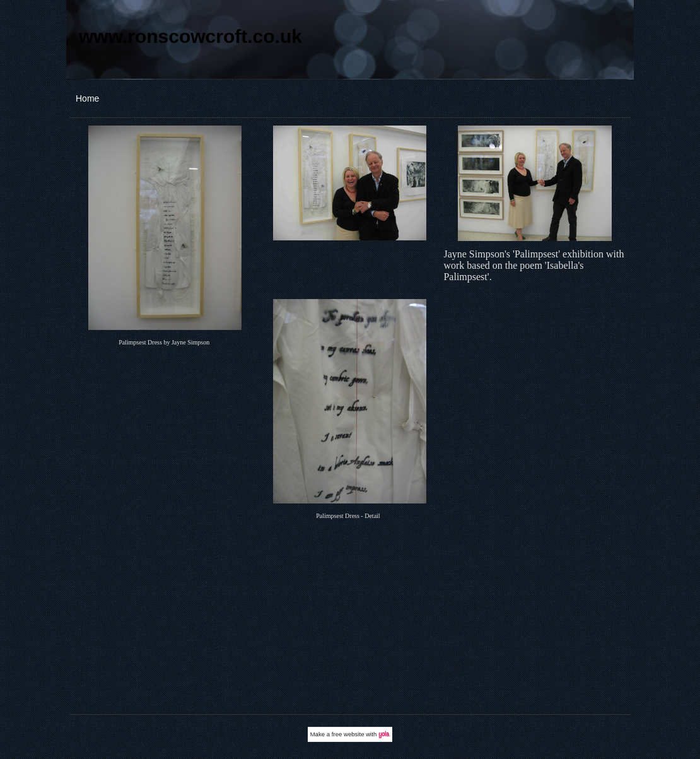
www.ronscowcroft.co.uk (190, 36)
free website (348, 734)
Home (87, 98)
